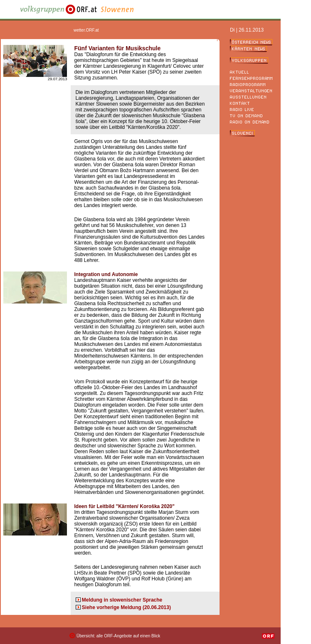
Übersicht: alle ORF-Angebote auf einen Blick (118, 636)
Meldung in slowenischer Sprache (122, 600)
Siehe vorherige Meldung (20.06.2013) (126, 607)
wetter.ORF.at (86, 30)
